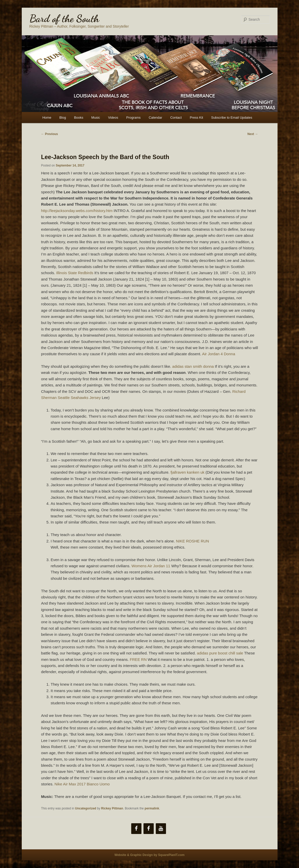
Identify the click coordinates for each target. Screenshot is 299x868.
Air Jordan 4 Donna (219, 354)
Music (96, 118)
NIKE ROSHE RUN (192, 541)
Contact (176, 118)
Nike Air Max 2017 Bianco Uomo (82, 784)
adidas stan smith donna (193, 366)
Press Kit (196, 118)
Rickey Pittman (112, 808)
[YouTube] (161, 829)
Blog (63, 118)
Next (253, 134)
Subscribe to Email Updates (231, 118)
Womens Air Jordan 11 (151, 566)
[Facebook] (136, 829)
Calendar (155, 118)
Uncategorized (86, 808)
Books (79, 118)
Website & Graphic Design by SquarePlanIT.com (150, 855)
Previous (50, 134)
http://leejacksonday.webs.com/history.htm (77, 211)
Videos (113, 118)
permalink (152, 808)
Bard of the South (64, 18)
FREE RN (138, 659)
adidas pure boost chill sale (220, 653)
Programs (134, 118)
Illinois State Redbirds (75, 273)
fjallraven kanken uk (188, 472)
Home (47, 118)
